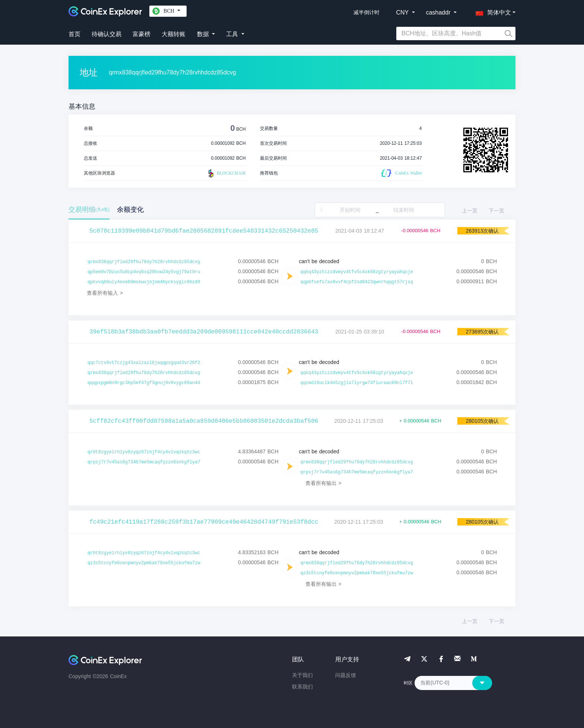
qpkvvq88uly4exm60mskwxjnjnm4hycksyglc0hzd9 (144, 282)
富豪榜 (142, 34)
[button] (492, 11)
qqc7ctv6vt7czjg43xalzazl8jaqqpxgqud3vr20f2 (144, 363)
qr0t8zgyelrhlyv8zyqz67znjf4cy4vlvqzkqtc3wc (144, 452)
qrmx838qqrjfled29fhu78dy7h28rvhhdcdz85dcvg (144, 262)
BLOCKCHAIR (226, 173)
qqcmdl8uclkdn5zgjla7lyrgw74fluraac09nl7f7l (357, 383)
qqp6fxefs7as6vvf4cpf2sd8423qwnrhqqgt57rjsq (357, 282)
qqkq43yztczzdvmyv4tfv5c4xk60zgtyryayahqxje (357, 272)
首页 (74, 34)
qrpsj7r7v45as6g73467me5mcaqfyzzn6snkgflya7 (144, 462)
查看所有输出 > (323, 483)
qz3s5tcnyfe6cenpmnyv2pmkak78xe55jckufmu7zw (144, 563)
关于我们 (302, 675)
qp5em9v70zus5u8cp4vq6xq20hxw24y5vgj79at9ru (144, 272)
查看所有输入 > (105, 293)
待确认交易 (107, 34)
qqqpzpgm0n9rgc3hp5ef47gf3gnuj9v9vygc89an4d (144, 383)
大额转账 (174, 34)
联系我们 (302, 687)
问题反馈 (346, 675)
